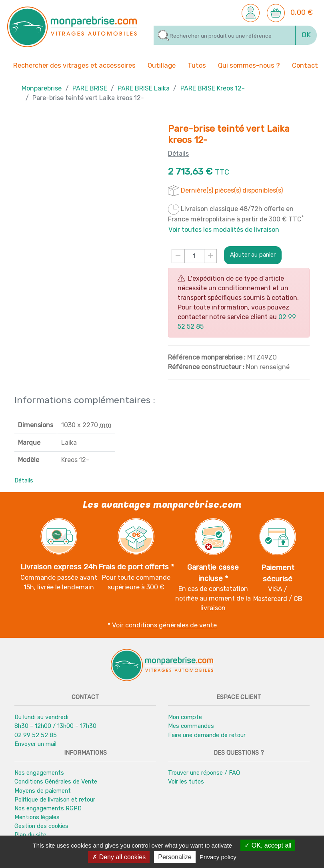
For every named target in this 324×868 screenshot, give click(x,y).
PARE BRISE (90, 88)
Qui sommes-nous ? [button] (249, 65)
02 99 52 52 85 (36, 735)
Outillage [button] (162, 65)
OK (306, 35)
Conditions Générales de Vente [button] (56, 782)
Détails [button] (24, 480)
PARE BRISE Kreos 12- (213, 88)
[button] (251, 12)
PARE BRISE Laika (144, 88)
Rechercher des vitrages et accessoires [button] (74, 65)
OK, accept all (268, 845)
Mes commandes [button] (191, 726)
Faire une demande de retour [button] (207, 735)
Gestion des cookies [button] (41, 826)
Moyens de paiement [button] (43, 791)
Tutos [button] (197, 65)
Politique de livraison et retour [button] (55, 800)
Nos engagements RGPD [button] (48, 808)
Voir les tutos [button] (186, 782)
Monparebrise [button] (42, 88)
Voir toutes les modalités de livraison (224, 230)
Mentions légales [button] (37, 817)
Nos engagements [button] (39, 773)
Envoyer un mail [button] (35, 744)
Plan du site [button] (30, 835)
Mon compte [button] (185, 717)
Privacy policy (218, 857)
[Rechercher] (225, 35)
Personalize (175, 857)
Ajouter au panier (253, 255)
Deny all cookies (119, 857)
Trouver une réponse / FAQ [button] (204, 773)
